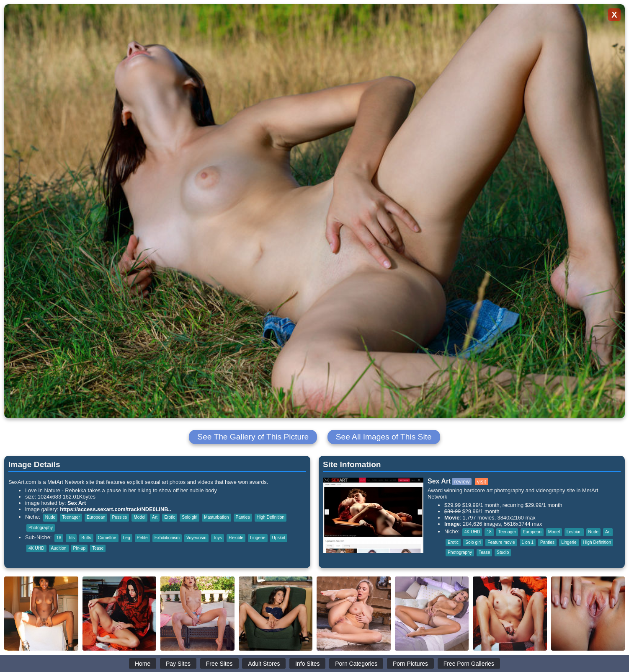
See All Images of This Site (384, 437)
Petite (142, 538)
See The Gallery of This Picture (253, 437)
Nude (50, 517)
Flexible (236, 538)
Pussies (119, 517)
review (462, 482)
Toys (218, 538)
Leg (127, 538)
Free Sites (219, 664)
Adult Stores (264, 664)
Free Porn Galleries (469, 664)
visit (482, 482)
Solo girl (189, 517)
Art (155, 517)
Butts (86, 538)
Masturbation (216, 517)
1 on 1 (528, 542)
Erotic (170, 517)
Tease (98, 548)
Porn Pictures (410, 664)
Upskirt (279, 538)
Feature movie (501, 542)
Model (139, 517)
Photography (41, 528)
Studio (503, 552)
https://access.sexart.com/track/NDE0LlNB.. (115, 509)
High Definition (271, 517)
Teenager (71, 517)
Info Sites (307, 664)
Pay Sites (178, 664)
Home (143, 664)
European (96, 517)
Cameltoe (107, 538)
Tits (71, 538)
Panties (243, 517)
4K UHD (36, 548)
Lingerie (258, 538)
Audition (59, 548)
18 (59, 538)
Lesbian (574, 532)
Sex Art (77, 503)
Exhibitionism (167, 538)
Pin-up (80, 548)
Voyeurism (196, 538)
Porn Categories (356, 664)
